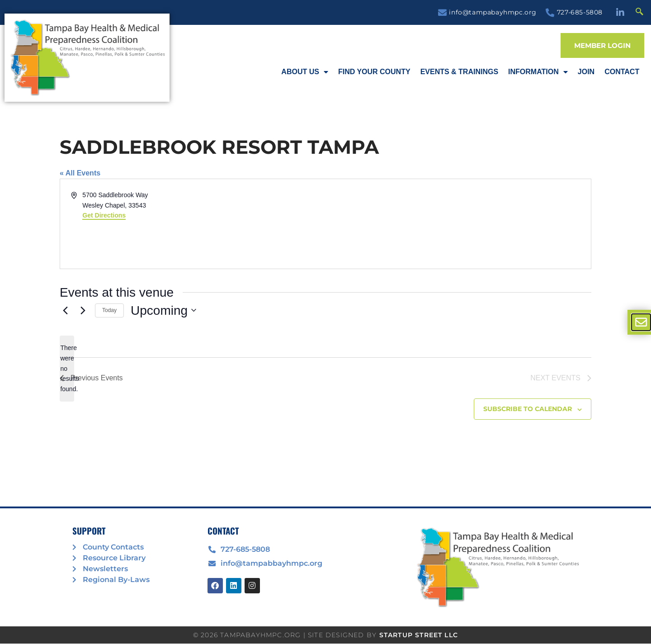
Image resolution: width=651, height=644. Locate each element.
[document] (325, 322)
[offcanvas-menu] (641, 322)
